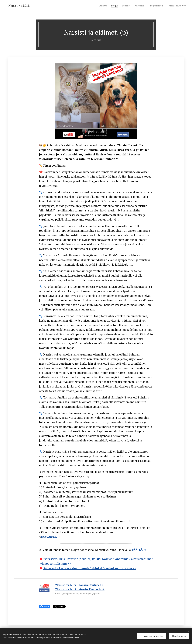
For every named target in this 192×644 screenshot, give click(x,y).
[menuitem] (99, 6)
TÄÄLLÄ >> (139, 550)
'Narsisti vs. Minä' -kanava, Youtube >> (79, 585)
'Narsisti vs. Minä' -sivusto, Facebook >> (80, 589)
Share (45, 607)
